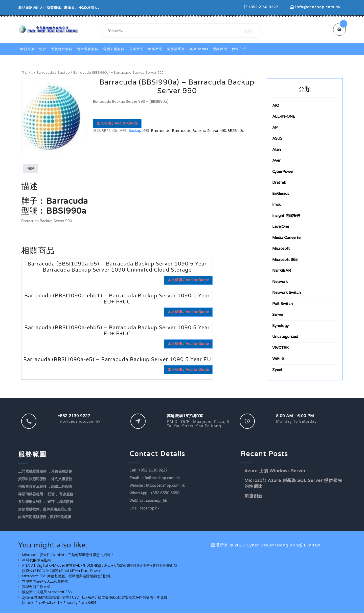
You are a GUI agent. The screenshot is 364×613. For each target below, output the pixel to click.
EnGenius (281, 194)
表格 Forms (199, 49)
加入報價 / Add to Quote (117, 123)
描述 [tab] (31, 169)
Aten (277, 150)
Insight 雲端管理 (286, 216)
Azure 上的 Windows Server (275, 471)
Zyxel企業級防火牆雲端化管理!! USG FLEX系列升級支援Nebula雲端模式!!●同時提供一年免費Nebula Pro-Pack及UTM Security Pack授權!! (95, 600)
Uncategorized (285, 337)
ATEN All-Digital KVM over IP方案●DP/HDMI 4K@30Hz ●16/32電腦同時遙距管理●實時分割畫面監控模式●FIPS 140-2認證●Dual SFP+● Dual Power (100, 568)
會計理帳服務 (88, 49)
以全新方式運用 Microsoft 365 (47, 592)
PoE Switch (282, 304)
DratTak (279, 182)
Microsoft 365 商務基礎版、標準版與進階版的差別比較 (66, 576)
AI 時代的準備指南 (36, 560)
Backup (64, 73)
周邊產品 (136, 49)
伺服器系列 (176, 49)
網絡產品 (155, 49)
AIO (276, 106)
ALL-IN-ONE (284, 116)
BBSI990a (236, 131)
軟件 (43, 49)
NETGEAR (282, 271)
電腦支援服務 (114, 49)
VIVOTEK (280, 348)
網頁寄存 (27, 49)
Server (278, 315)
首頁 (25, 73)
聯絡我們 (220, 49)
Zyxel (277, 370)
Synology (280, 326)
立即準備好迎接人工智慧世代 (45, 581)
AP (275, 128)
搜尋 (247, 30)
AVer (276, 160)
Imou (277, 205)
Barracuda (45, 73)
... (32, 73)
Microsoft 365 (285, 260)
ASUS (277, 138)
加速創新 (254, 496)
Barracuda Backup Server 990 (199, 131)
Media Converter (287, 238)
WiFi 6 (278, 359)
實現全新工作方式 (36, 587)
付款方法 (239, 49)
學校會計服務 (62, 49)
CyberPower (283, 172)
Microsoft (281, 249)
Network (280, 282)
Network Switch (287, 293)
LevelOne (281, 227)
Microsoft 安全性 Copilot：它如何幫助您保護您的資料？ (68, 555)
